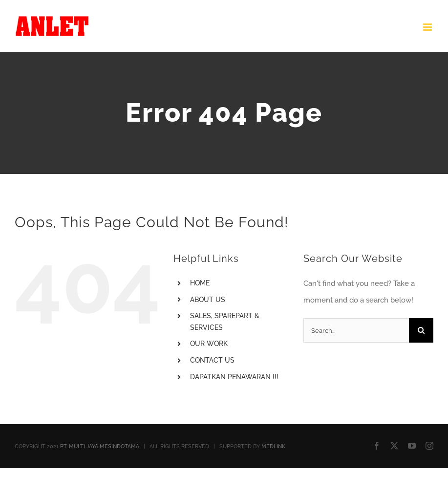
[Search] (421, 330)
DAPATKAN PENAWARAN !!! (234, 377)
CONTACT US (212, 360)
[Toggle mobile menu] (428, 27)
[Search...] (356, 330)
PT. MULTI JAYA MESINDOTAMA (100, 446)
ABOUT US (208, 300)
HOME (200, 283)
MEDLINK (273, 446)
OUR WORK (209, 344)
